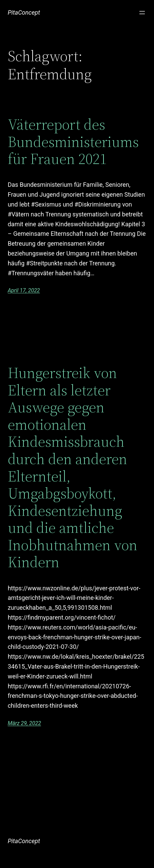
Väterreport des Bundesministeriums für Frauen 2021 (73, 142)
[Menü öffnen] (142, 13)
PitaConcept (24, 12)
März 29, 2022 (24, 723)
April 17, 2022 (24, 290)
